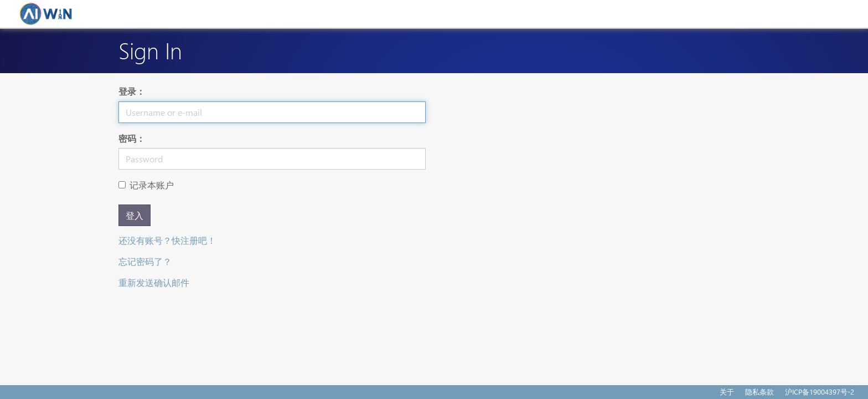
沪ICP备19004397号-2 (820, 392)
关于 (727, 392)
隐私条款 (759, 392)
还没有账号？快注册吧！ (167, 240)
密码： (132, 138)
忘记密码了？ (145, 261)
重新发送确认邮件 (154, 282)
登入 (135, 215)
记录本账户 (146, 185)
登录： (132, 91)
